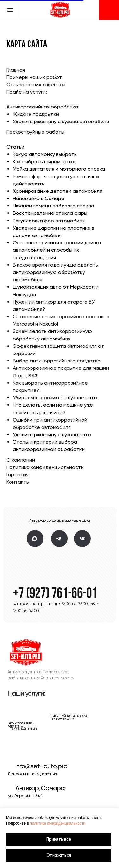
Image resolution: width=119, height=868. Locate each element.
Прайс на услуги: (27, 92)
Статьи (15, 147)
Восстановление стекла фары (50, 213)
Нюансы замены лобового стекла (53, 206)
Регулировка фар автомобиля (49, 221)
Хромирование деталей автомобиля (57, 191)
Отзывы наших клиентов (36, 84)
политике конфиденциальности (58, 823)
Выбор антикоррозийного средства (57, 361)
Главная (16, 70)
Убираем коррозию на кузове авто (55, 398)
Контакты (18, 482)
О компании (21, 460)
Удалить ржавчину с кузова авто (52, 434)
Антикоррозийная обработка (42, 107)
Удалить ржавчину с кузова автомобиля (61, 121)
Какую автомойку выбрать (45, 154)
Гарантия (17, 475)
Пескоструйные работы (35, 132)
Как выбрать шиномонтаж (44, 161)
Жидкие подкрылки (36, 114)
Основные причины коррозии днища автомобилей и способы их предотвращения (57, 250)
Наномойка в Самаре (39, 198)
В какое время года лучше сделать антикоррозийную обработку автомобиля (55, 272)
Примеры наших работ (34, 77)
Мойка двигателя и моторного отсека (59, 169)
